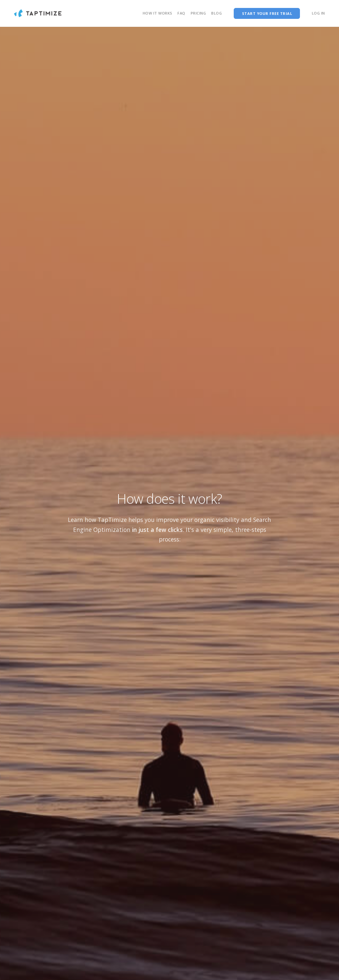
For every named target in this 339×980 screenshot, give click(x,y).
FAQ (181, 13)
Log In (318, 13)
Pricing (198, 13)
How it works (158, 13)
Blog (217, 13)
